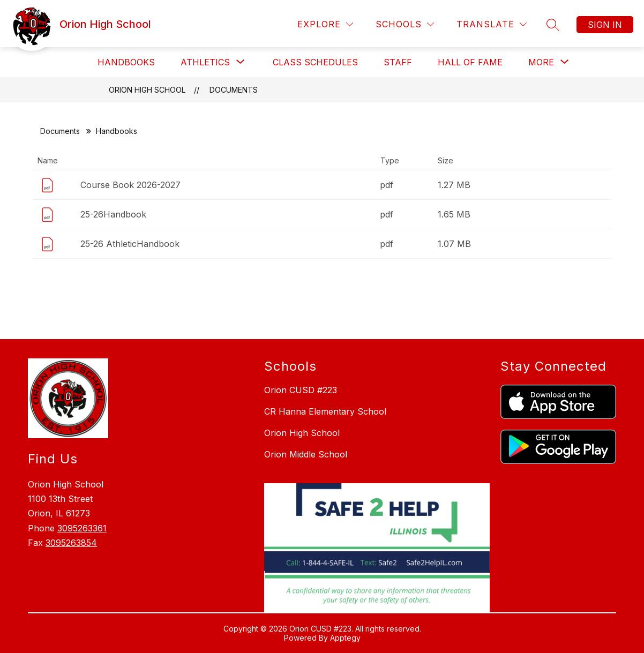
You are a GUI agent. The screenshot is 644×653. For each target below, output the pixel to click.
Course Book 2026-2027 (130, 185)
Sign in (605, 25)
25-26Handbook (113, 214)
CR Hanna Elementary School (325, 411)
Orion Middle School (306, 454)
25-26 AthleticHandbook (130, 244)
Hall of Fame (470, 62)
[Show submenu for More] (541, 62)
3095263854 (71, 543)
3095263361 (82, 528)
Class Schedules (315, 62)
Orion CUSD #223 (301, 390)
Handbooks (126, 62)
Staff (398, 62)
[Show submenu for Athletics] (205, 62)
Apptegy (345, 638)
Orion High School (147, 90)
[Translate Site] (492, 24)
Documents (234, 90)
